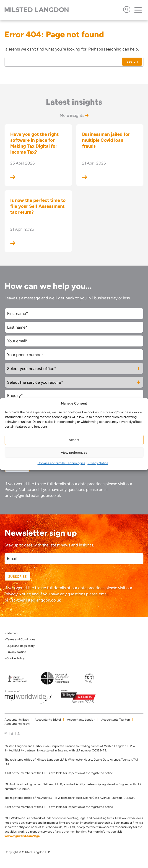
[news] (18, 733)
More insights (74, 115)
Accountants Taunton (116, 720)
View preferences (74, 452)
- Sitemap (11, 633)
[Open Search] (127, 9)
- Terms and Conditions (20, 639)
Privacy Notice (98, 463)
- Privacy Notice (15, 652)
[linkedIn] (6, 733)
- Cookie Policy (15, 658)
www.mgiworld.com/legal (22, 836)
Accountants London (81, 720)
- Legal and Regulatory (20, 646)
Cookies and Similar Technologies (61, 463)
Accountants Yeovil (17, 724)
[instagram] (12, 733)
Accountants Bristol (48, 720)
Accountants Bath (17, 720)
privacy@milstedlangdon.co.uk (33, 495)
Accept (74, 440)
